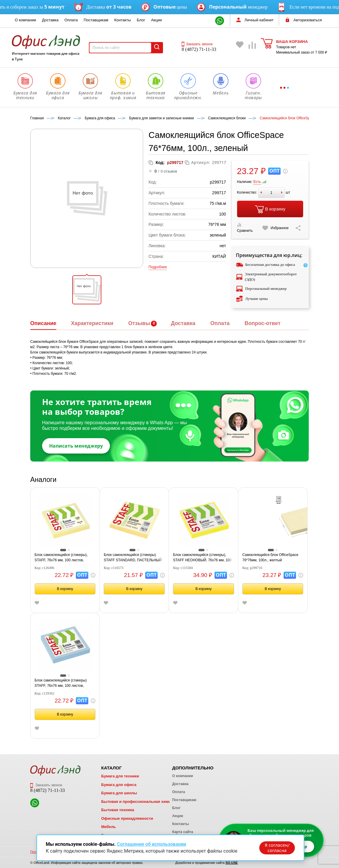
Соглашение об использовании (151, 844)
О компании (25, 20)
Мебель (108, 827)
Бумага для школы (119, 793)
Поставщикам (96, 20)
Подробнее (158, 267)
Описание (43, 323)
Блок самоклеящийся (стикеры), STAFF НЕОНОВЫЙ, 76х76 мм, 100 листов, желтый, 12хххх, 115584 (202, 558)
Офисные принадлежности (127, 818)
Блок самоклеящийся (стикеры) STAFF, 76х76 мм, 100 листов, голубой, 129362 (61, 683)
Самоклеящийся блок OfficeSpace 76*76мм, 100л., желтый (270, 557)
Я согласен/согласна (276, 847)
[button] (87, 290)
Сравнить (245, 228)
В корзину (270, 209)
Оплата (71, 20)
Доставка (50, 20)
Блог (141, 20)
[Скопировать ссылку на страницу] (298, 228)
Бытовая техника (117, 810)
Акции (156, 20)
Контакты (122, 20)
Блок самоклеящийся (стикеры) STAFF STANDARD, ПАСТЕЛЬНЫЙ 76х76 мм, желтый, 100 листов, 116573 (133, 558)
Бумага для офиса (119, 785)
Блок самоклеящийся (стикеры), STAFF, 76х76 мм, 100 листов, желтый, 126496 (61, 558)
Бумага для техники (120, 776)
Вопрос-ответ (262, 323)
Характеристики (92, 323)
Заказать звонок (197, 44)
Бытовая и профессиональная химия (137, 802)
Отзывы (139, 323)
